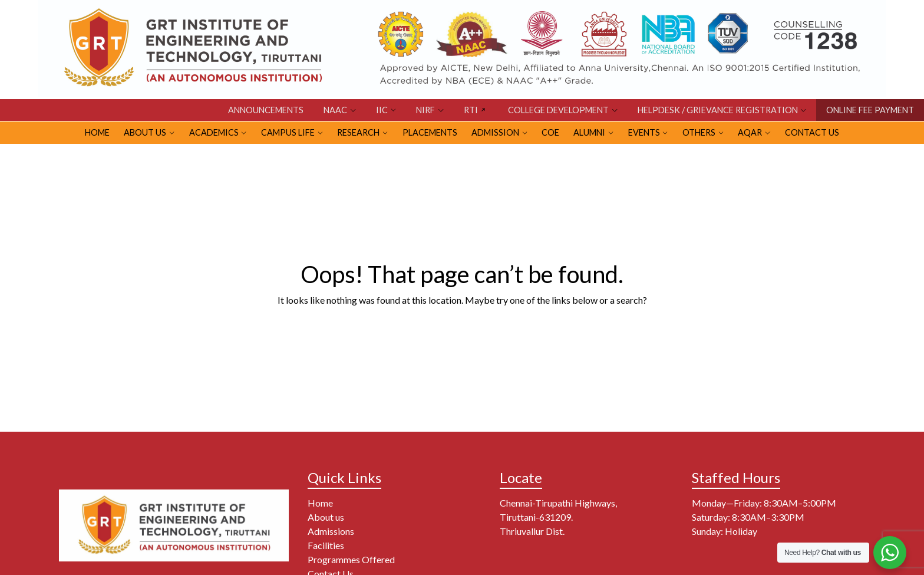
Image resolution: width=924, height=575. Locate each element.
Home (320, 503)
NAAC (335, 110)
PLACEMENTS (430, 132)
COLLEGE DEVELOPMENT (558, 110)
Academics (214, 132)
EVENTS (644, 132)
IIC (382, 110)
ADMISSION (495, 132)
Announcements (266, 110)
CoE (550, 132)
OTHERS (699, 132)
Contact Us (812, 132)
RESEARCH (358, 132)
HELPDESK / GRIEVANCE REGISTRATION (718, 110)
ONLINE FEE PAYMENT (870, 110)
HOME (97, 132)
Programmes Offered (351, 559)
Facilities (326, 545)
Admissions (331, 531)
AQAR (750, 132)
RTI (471, 110)
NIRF (425, 110)
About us (326, 517)
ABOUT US (145, 132)
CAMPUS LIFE (288, 132)
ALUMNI (589, 132)
